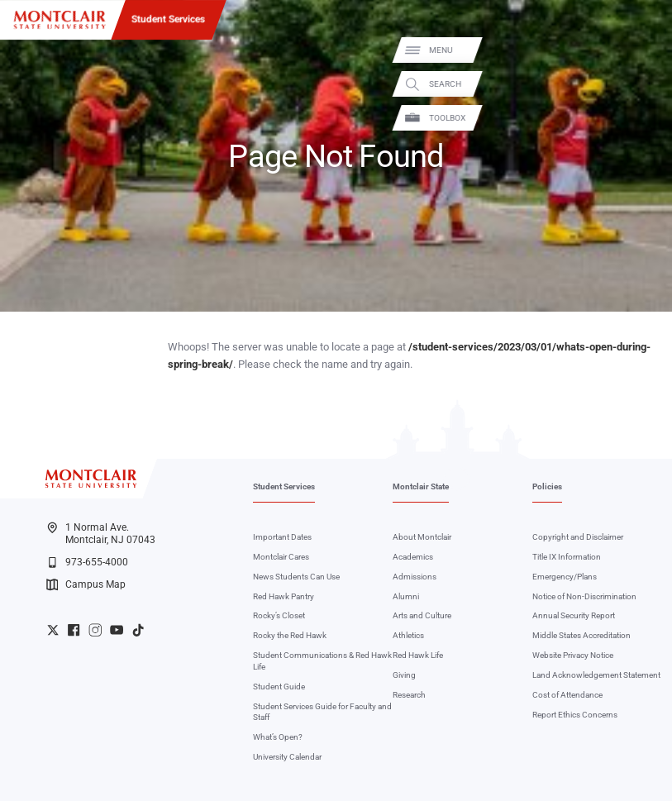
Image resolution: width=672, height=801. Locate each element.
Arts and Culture (422, 615)
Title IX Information (567, 557)
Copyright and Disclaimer (578, 537)
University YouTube (117, 630)
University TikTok (138, 630)
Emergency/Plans (565, 577)
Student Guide (279, 687)
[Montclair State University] (60, 20)
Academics (413, 557)
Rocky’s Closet (279, 615)
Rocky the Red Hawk (290, 635)
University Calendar (287, 757)
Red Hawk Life (418, 655)
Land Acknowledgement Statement (596, 675)
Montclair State (421, 486)
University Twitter (53, 630)
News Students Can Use (296, 577)
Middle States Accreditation (581, 635)
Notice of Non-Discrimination (584, 596)
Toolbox (647, 118)
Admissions (415, 577)
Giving (404, 675)
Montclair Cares (281, 557)
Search (645, 84)
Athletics (408, 635)
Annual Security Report (574, 615)
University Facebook (74, 630)
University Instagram (95, 630)
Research (409, 695)
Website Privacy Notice (573, 655)
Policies (547, 486)
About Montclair (422, 537)
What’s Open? (278, 737)
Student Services (168, 19)
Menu (641, 50)
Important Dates (282, 537)
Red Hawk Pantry (284, 596)
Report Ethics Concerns (575, 715)
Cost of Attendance (567, 695)
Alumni (406, 596)
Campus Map (86, 585)
